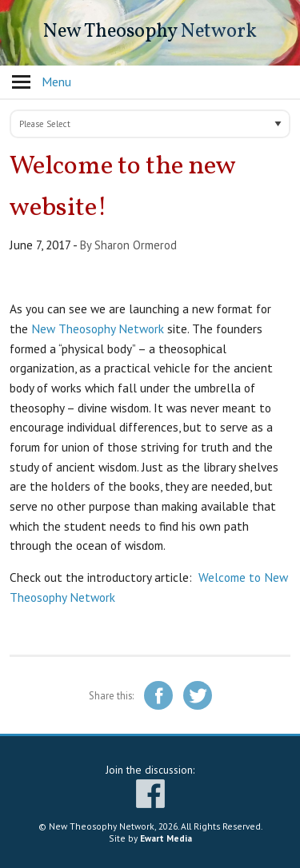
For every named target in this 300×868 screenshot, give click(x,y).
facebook (150, 794)
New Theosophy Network (98, 328)
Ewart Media (166, 838)
